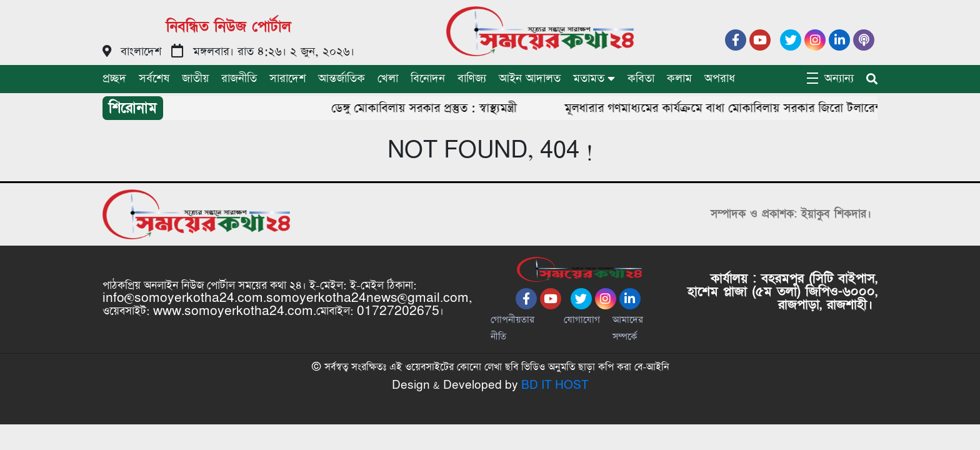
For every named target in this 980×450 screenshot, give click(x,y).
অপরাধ (720, 78)
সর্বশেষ (154, 78)
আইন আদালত (530, 78)
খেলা (388, 78)
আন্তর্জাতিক (342, 78)
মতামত (589, 78)
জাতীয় (195, 78)
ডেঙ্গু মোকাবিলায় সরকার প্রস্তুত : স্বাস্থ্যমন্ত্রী (427, 108)
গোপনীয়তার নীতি (512, 328)
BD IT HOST (555, 385)
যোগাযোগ (582, 320)
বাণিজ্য (472, 78)
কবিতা (641, 78)
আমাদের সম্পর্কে (628, 328)
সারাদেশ (287, 78)
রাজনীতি (239, 78)
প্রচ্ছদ (114, 78)
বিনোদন (428, 78)
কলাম (679, 78)
